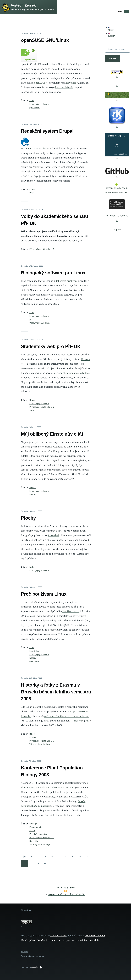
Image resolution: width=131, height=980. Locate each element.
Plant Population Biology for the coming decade (48, 787)
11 (88, 857)
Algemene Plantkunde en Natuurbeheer (67, 716)
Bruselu (79, 721)
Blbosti (32, 488)
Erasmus (33, 737)
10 (81, 857)
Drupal (32, 189)
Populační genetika (38, 834)
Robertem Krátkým (67, 281)
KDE (32, 101)
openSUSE (41, 83)
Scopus (117, 229)
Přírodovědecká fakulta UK (42, 249)
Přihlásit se (26, 910)
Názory (33, 494)
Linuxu (82, 285)
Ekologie (33, 824)
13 (32, 864)
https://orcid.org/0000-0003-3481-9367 (117, 189)
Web (32, 193)
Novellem (72, 83)
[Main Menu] (122, 12)
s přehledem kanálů (66, 894)
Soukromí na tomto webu (32, 956)
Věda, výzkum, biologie (40, 323)
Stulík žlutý (34, 841)
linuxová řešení (64, 87)
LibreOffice (34, 651)
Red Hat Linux (71, 611)
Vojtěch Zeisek (23, 5)
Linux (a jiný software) (39, 104)
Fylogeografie (36, 827)
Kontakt (24, 952)
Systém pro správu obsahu (36, 148)
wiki (88, 721)
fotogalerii (54, 535)
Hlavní (66, 888)
